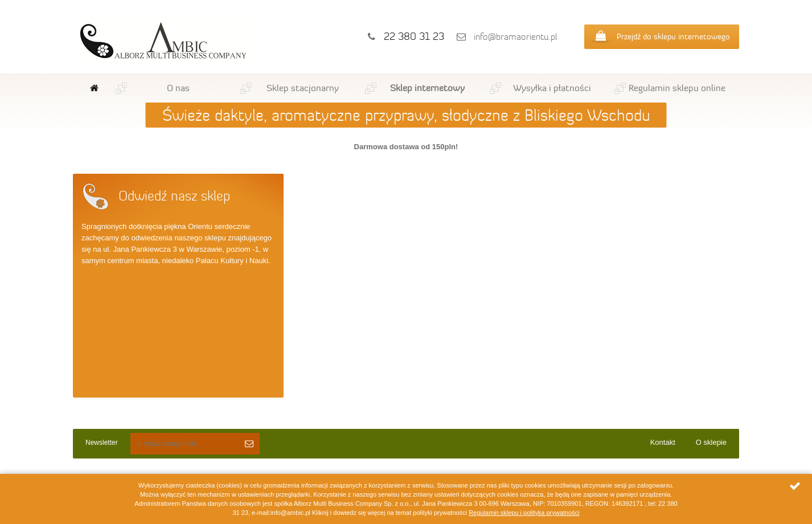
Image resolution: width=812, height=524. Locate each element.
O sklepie (711, 442)
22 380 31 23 (414, 36)
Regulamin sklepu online (677, 88)
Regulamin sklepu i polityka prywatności (524, 513)
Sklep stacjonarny (303, 88)
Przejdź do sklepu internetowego (673, 36)
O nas (178, 88)
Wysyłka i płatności (552, 88)
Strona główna (94, 88)
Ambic (165, 43)
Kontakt (663, 442)
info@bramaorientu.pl (515, 37)
